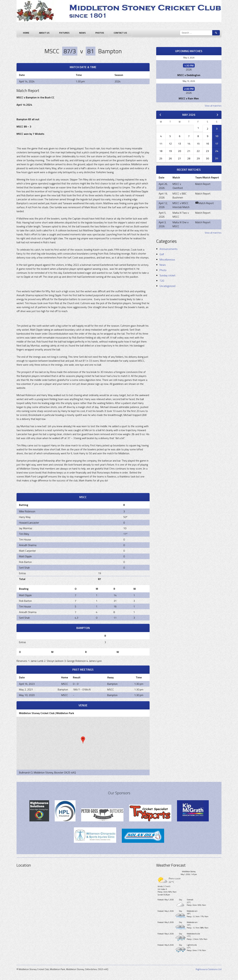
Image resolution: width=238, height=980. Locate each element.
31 (217, 158)
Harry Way (25, 517)
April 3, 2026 (162, 224)
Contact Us (120, 33)
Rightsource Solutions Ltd (209, 969)
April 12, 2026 (163, 205)
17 (217, 144)
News (82, 33)
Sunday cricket (167, 275)
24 (217, 151)
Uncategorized (167, 286)
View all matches (213, 106)
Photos (100, 33)
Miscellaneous (167, 259)
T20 (162, 281)
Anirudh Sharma (28, 545)
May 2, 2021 (26, 689)
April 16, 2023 (27, 684)
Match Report (203, 184)
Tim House (25, 539)
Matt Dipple (25, 556)
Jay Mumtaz (26, 528)
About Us (44, 33)
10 (217, 136)
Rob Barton (25, 562)
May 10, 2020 (27, 695)
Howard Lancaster (29, 523)
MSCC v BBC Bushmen (180, 195)
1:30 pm (139, 684)
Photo (163, 270)
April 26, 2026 (163, 186)
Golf (162, 254)
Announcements (169, 249)
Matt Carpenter (27, 551)
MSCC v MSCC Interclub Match (181, 205)
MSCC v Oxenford (178, 186)
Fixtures (64, 33)
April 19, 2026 (163, 195)
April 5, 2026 (162, 215)
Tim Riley (24, 534)
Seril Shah (24, 568)
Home (26, 33)
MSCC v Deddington (189, 75)
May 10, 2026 (189, 81)
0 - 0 (76, 684)
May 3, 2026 (189, 58)
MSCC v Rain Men (189, 98)
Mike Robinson (27, 511)
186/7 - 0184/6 (82, 689)
